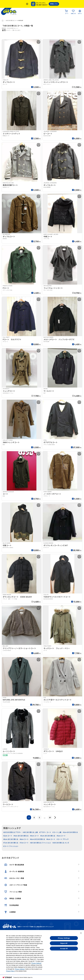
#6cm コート (51, 839)
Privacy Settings (64, 938)
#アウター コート (45, 832)
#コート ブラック (63, 839)
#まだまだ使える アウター (12, 832)
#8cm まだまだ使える (11, 839)
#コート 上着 (57, 832)
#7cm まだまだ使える (11, 843)
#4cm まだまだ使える (21, 836)
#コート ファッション (11, 846)
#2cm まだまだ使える (70, 832)
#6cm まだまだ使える (37, 839)
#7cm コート (24, 843)
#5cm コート (61, 836)
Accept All (64, 949)
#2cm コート (8, 836)
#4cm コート (34, 836)
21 (50, 817)
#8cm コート (24, 839)
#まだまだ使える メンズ (61, 843)
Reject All (64, 943)
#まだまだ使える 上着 (30, 832)
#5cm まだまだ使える (48, 836)
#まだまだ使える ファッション (41, 843)
